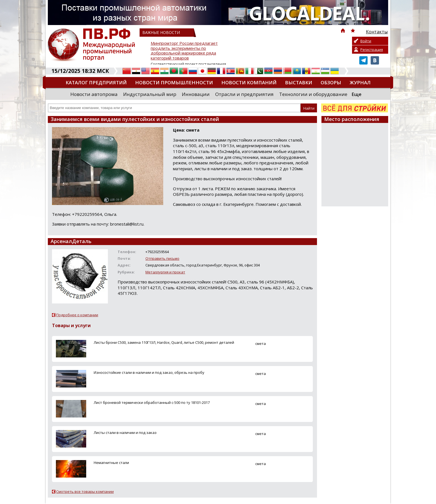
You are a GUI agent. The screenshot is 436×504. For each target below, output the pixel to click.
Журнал (360, 82)
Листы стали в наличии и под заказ (125, 433)
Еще (356, 94)
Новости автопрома (94, 94)
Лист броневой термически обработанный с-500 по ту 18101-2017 (152, 402)
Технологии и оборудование (313, 94)
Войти (366, 41)
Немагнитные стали (111, 463)
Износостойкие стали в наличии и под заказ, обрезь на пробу (149, 372)
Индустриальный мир (150, 94)
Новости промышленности (174, 82)
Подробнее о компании (77, 315)
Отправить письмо (162, 258)
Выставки (299, 82)
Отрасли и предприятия (244, 94)
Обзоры (331, 82)
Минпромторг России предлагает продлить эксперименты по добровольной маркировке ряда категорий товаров (184, 51)
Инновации (196, 94)
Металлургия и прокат (165, 272)
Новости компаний (249, 82)
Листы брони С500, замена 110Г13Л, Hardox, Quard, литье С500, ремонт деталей (164, 342)
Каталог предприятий (96, 82)
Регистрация (372, 50)
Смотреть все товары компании (85, 491)
